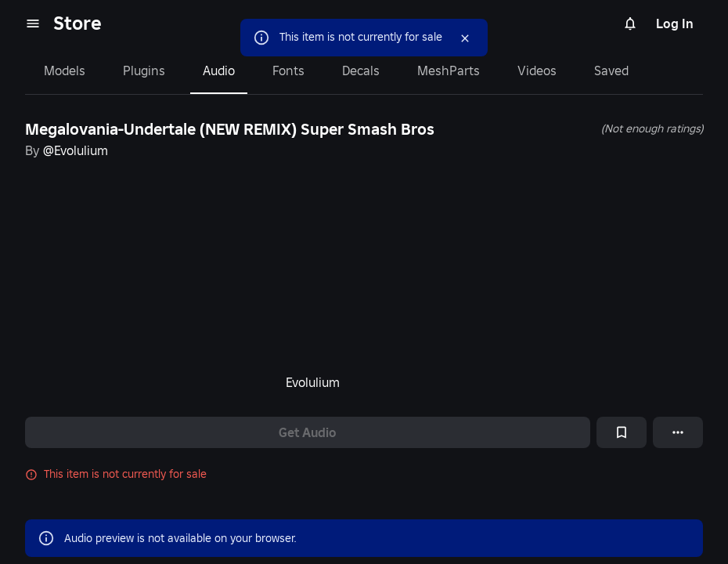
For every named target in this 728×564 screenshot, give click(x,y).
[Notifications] (630, 23)
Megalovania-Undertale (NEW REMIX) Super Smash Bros (230, 129)
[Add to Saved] (622, 432)
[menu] (33, 23)
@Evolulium (76, 150)
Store (77, 23)
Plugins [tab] (144, 70)
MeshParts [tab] (449, 70)
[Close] (451, 38)
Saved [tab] (611, 70)
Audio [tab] (219, 70)
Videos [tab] (537, 70)
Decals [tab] (361, 70)
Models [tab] (65, 70)
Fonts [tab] (288, 70)
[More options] (678, 432)
